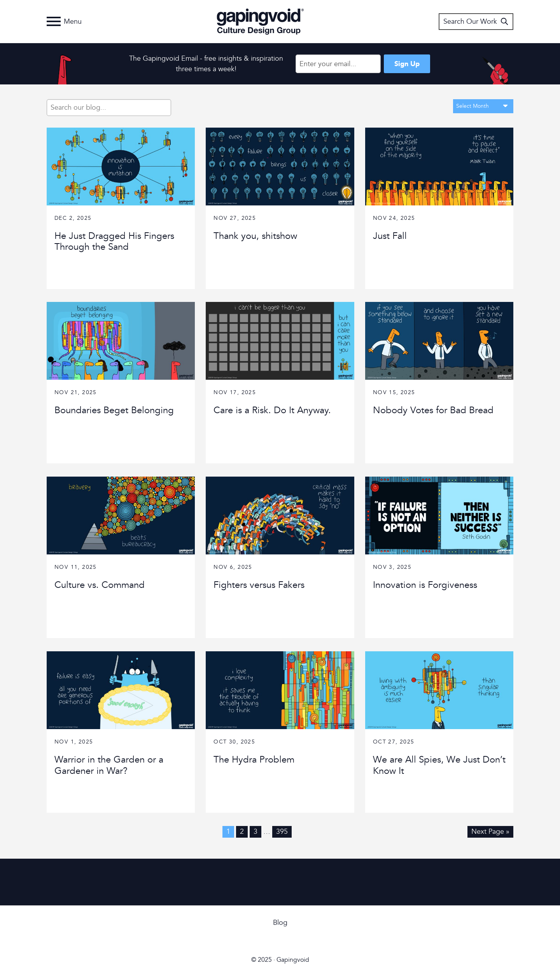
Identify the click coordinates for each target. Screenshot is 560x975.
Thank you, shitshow (255, 236)
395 (282, 832)
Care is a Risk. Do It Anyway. (272, 410)
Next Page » (490, 832)
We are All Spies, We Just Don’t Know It (439, 765)
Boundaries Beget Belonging (114, 410)
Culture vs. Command (100, 585)
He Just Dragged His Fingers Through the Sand (114, 242)
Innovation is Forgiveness (425, 585)
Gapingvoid (260, 21)
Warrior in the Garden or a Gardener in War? (109, 765)
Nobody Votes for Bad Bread (433, 410)
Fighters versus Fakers (259, 585)
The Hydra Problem (254, 760)
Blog (280, 923)
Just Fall (390, 236)
